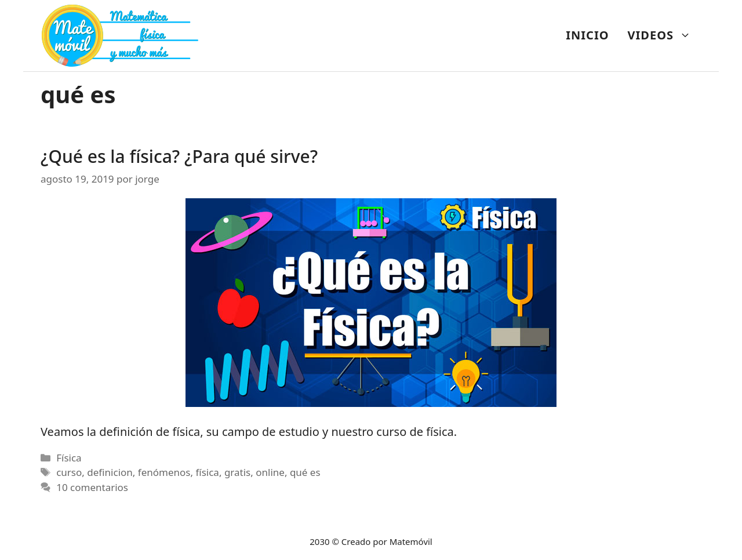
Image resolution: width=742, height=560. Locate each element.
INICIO (587, 35)
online (270, 472)
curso (69, 472)
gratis (237, 472)
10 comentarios (92, 487)
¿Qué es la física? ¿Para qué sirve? (179, 156)
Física (69, 458)
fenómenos (164, 472)
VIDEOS (664, 35)
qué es (305, 472)
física (207, 472)
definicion (110, 472)
